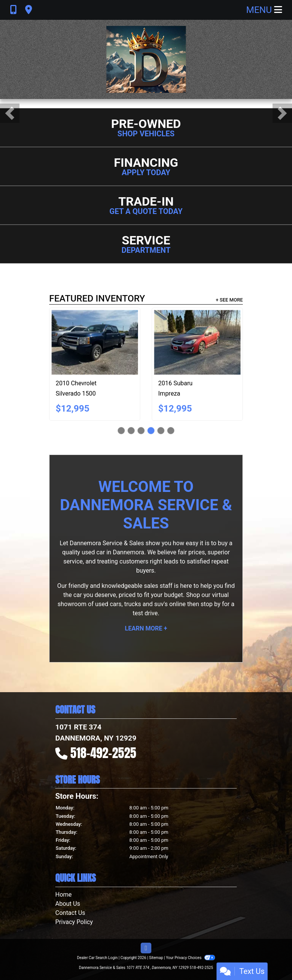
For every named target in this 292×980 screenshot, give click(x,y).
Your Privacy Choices (190, 958)
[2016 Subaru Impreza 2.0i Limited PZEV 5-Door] (197, 342)
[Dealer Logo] (146, 59)
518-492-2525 (103, 753)
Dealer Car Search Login (97, 958)
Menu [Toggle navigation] (264, 10)
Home (63, 895)
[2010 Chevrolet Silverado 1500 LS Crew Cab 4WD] (95, 342)
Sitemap (156, 958)
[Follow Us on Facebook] (146, 948)
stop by (210, 604)
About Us (68, 904)
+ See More (229, 300)
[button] (10, 113)
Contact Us (70, 913)
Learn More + (146, 628)
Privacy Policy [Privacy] (74, 922)
